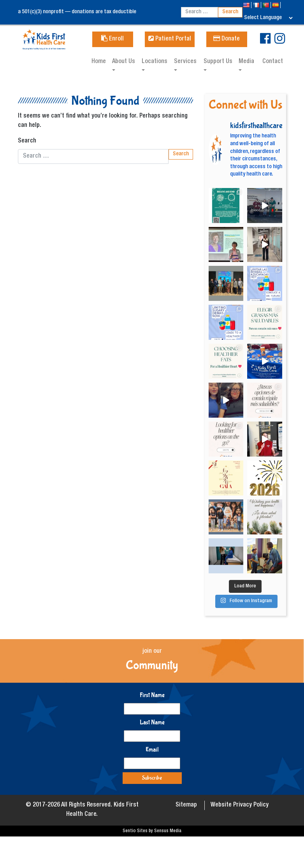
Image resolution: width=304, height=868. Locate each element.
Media (246, 62)
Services (185, 62)
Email (152, 749)
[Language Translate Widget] (268, 18)
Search (27, 141)
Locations (155, 62)
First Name (152, 695)
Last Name (152, 722)
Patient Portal (170, 39)
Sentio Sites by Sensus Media (152, 831)
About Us (124, 62)
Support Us (218, 62)
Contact (273, 62)
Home (99, 62)
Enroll (112, 39)
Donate (227, 39)
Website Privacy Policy (240, 805)
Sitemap (186, 805)
